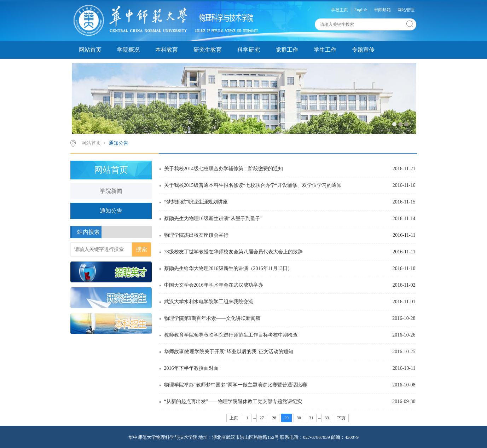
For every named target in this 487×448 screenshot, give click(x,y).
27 (262, 418)
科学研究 (249, 50)
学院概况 (128, 50)
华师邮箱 (382, 10)
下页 (341, 418)
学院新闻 (111, 191)
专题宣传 (363, 50)
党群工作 (287, 50)
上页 (234, 418)
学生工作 (325, 50)
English (361, 10)
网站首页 (90, 50)
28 (274, 418)
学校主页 (340, 10)
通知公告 (118, 143)
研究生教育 (208, 50)
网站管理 (406, 10)
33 (327, 418)
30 (299, 418)
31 (311, 418)
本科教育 (167, 50)
